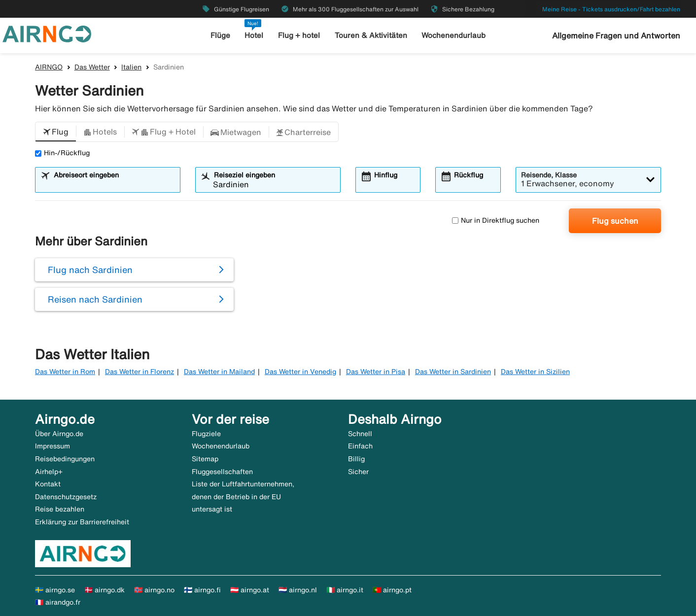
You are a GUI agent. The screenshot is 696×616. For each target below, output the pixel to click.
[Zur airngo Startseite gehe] (47, 33)
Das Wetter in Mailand (219, 372)
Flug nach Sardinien (90, 270)
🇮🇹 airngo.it (345, 590)
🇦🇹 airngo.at (250, 590)
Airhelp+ (49, 472)
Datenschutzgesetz (66, 497)
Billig (356, 459)
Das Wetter (92, 67)
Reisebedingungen (65, 459)
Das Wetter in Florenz (139, 372)
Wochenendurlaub (453, 35)
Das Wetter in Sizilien (535, 372)
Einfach (360, 446)
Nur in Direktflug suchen (496, 220)
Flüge (220, 35)
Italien (131, 67)
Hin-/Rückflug (62, 153)
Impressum (52, 446)
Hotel (254, 35)
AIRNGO (49, 67)
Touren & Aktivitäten (371, 35)
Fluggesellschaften (222, 472)
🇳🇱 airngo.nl (298, 590)
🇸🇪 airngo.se (55, 590)
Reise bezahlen (60, 509)
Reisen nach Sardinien (95, 299)
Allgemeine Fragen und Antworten (616, 35)
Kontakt (48, 484)
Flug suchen (615, 221)
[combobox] (114, 184)
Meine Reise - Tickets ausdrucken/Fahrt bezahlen (611, 9)
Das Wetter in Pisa (376, 372)
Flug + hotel (299, 35)
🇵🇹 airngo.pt (392, 590)
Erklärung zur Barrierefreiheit (82, 522)
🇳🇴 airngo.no (154, 590)
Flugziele (206, 434)
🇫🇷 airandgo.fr (58, 602)
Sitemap (205, 459)
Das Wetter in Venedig (300, 372)
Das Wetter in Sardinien (453, 372)
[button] (56, 132)
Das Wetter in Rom (65, 372)
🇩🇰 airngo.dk (104, 590)
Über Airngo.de (59, 434)
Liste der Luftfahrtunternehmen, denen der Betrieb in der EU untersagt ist (243, 496)
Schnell (360, 434)
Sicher (358, 472)
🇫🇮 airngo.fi (202, 590)
